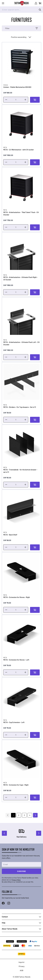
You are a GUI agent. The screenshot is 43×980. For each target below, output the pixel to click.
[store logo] (22, 3)
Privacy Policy (16, 880)
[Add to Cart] (35, 100)
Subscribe (21, 871)
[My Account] (36, 3)
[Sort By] (21, 37)
